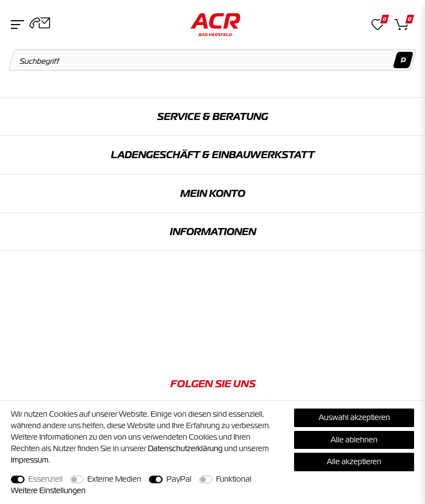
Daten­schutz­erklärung (185, 448)
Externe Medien (114, 479)
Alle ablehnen (354, 440)
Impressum (30, 460)
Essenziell (46, 479)
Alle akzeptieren (354, 461)
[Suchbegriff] (213, 60)
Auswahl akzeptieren (354, 417)
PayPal (179, 479)
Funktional (234, 479)
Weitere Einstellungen (48, 490)
